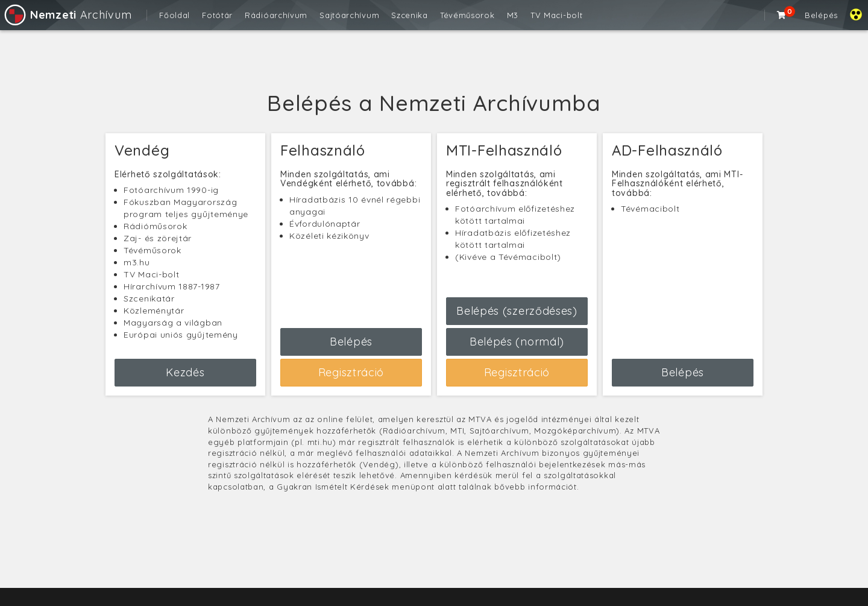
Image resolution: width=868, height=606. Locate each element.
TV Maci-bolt (556, 15)
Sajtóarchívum (349, 15)
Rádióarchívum (276, 15)
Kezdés (185, 372)
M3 (513, 15)
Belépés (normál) (517, 342)
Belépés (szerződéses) (517, 311)
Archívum (67, 15)
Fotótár (217, 15)
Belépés (821, 15)
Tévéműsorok (467, 15)
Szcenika (410, 15)
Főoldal (175, 15)
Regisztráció (351, 372)
